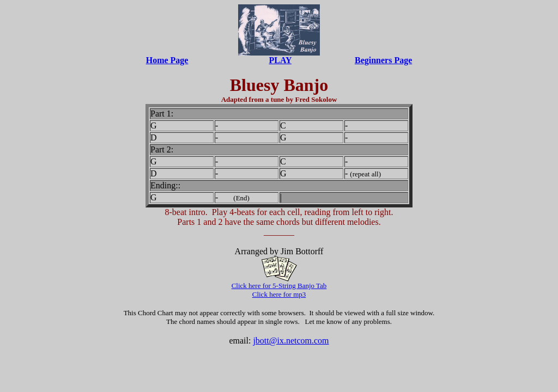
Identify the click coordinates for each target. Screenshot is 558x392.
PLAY (280, 60)
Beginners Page (383, 60)
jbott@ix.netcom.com (291, 341)
